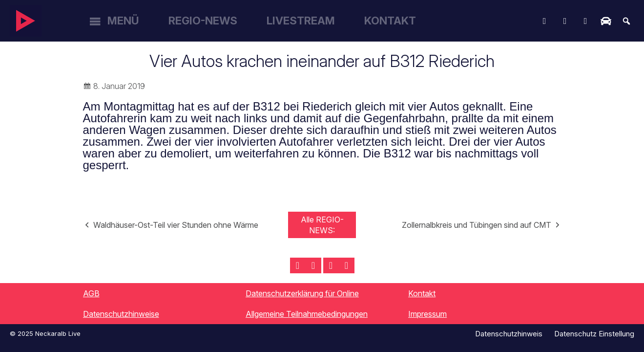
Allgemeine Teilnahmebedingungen (307, 314)
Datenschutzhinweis (509, 334)
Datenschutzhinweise (121, 314)
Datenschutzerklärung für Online (302, 293)
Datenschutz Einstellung (594, 334)
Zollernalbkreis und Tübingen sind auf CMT (477, 225)
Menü (123, 21)
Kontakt (390, 21)
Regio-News (203, 21)
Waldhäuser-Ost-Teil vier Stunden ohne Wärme (176, 225)
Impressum (427, 314)
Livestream (301, 21)
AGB (91, 293)
